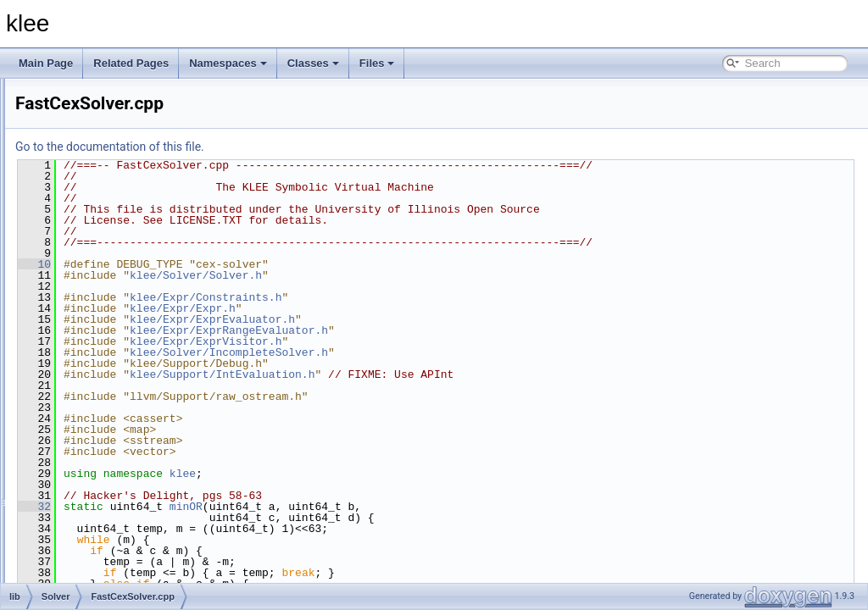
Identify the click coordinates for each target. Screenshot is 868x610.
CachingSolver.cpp (125, 208)
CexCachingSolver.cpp (134, 227)
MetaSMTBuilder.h (125, 413)
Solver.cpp (107, 525)
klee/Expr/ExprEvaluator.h (424, 319)
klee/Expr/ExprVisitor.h (417, 341)
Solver (84, 171)
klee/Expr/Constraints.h (417, 297)
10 (246, 264)
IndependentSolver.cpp (135, 376)
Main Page (46, 63)
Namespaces (228, 63)
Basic (82, 97)
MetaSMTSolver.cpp (129, 432)
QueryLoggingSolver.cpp (139, 469)
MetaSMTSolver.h (123, 451)
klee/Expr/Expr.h (395, 308)
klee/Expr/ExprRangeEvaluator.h (441, 330)
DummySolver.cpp (124, 320)
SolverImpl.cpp (117, 563)
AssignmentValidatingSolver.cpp (156, 190)
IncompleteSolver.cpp (132, 358)
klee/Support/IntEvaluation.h (434, 374)
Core (81, 115)
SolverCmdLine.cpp (128, 544)
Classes (313, 63)
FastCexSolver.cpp (126, 339)
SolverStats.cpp (119, 581)
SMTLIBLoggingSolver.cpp (143, 507)
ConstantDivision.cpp (131, 246)
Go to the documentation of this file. (322, 147)
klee (395, 474)
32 (246, 507)
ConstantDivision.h (125, 264)
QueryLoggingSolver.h (134, 488)
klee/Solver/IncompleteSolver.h (441, 352)
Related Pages (131, 63)
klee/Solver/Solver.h (408, 275)
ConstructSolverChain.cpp (142, 283)
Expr (80, 134)
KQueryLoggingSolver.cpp (142, 395)
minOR (398, 507)
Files (377, 63)
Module (86, 152)
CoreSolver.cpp (118, 302)
